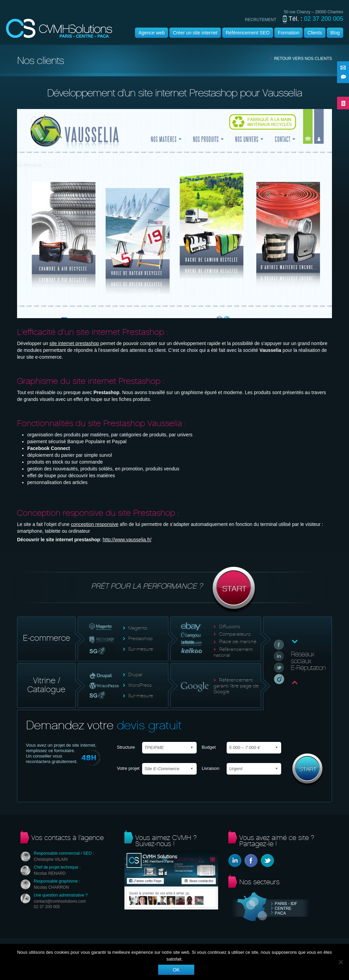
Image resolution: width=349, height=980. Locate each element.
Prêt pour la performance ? (175, 590)
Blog (335, 33)
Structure (126, 747)
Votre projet (128, 768)
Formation (289, 33)
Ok (176, 970)
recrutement (261, 20)
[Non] (340, 962)
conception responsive (95, 524)
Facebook (251, 861)
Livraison (211, 768)
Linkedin (235, 861)
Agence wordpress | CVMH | (59, 28)
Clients (315, 33)
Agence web (151, 33)
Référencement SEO (248, 33)
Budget (209, 747)
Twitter (267, 861)
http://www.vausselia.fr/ (127, 540)
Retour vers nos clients (303, 59)
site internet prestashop (74, 343)
